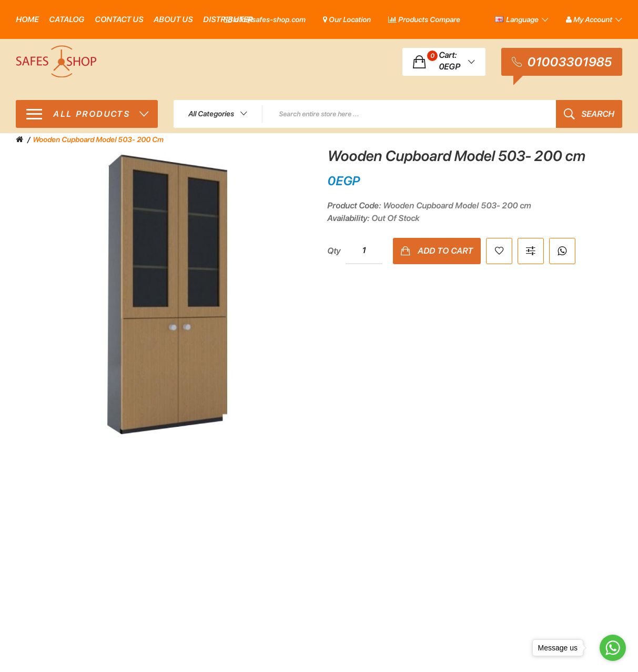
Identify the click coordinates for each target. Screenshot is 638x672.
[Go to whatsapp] (613, 648)
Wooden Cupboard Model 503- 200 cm (98, 139)
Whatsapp (562, 251)
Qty (334, 251)
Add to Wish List (499, 251)
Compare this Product (531, 251)
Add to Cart (445, 251)
